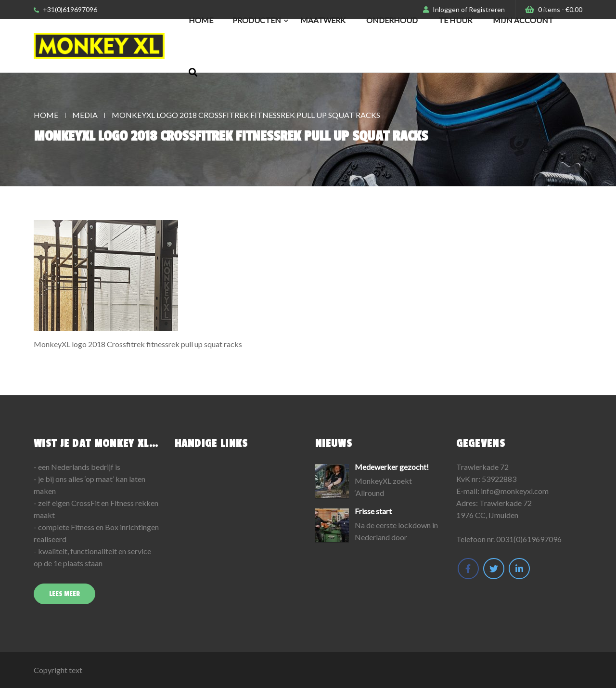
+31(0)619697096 (65, 9)
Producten (257, 20)
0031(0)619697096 (529, 539)
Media (85, 115)
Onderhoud (392, 20)
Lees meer (64, 594)
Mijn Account (523, 20)
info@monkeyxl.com (515, 491)
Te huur (455, 20)
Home (201, 20)
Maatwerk (323, 20)
